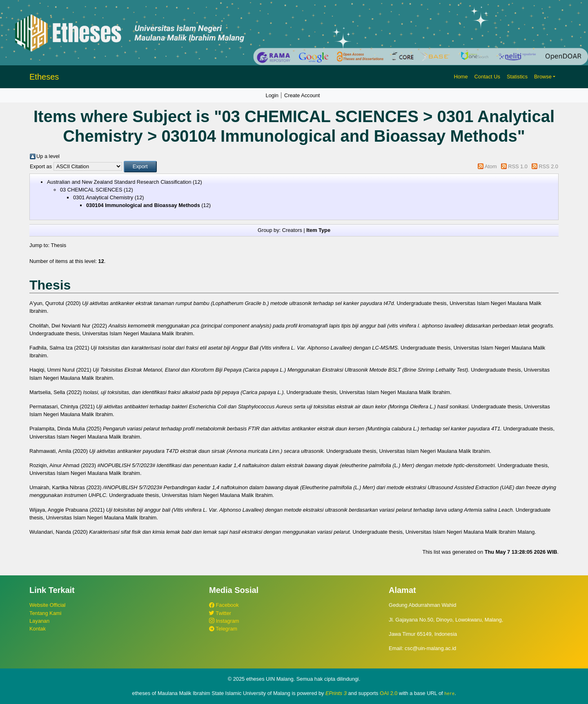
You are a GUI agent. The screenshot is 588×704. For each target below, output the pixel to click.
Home (461, 77)
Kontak (38, 629)
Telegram (223, 629)
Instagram (224, 621)
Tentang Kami (45, 613)
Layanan (39, 621)
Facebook (224, 605)
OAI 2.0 (389, 693)
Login (272, 95)
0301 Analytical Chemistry (103, 197)
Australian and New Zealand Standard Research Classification (119, 182)
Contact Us (487, 77)
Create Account (302, 95)
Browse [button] (543, 77)
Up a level (48, 156)
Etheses (44, 77)
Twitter (220, 613)
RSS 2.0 (548, 166)
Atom (491, 166)
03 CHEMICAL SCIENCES (91, 190)
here (449, 693)
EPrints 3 (336, 693)
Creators (292, 230)
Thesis (58, 245)
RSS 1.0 (518, 166)
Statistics (517, 77)
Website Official (47, 605)
